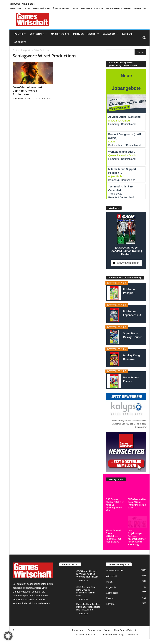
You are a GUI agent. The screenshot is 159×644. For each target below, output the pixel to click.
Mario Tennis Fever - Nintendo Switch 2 (133, 380)
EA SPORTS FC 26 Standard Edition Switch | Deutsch (126, 251)
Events (93, 34)
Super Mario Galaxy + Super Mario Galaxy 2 (132, 335)
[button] (144, 38)
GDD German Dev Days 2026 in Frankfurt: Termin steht (137, 503)
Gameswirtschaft (22, 98)
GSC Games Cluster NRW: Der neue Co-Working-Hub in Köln (115, 505)
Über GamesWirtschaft (66, 9)
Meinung (78, 34)
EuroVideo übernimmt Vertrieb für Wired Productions (28, 91)
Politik (20, 34)
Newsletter (140, 9)
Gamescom (110, 34)
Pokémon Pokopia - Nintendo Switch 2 (133, 291)
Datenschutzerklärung (37, 9)
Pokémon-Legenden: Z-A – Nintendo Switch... (133, 313)
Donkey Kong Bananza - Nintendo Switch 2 (133, 357)
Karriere (127, 34)
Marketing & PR (60, 34)
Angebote (20, 42)
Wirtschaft (39, 34)
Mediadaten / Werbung (118, 9)
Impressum (15, 9)
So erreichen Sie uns (92, 9)
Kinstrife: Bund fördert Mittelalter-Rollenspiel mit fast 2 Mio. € (114, 536)
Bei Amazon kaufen (128, 263)
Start (15, 50)
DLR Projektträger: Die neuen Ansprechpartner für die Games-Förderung (137, 538)
